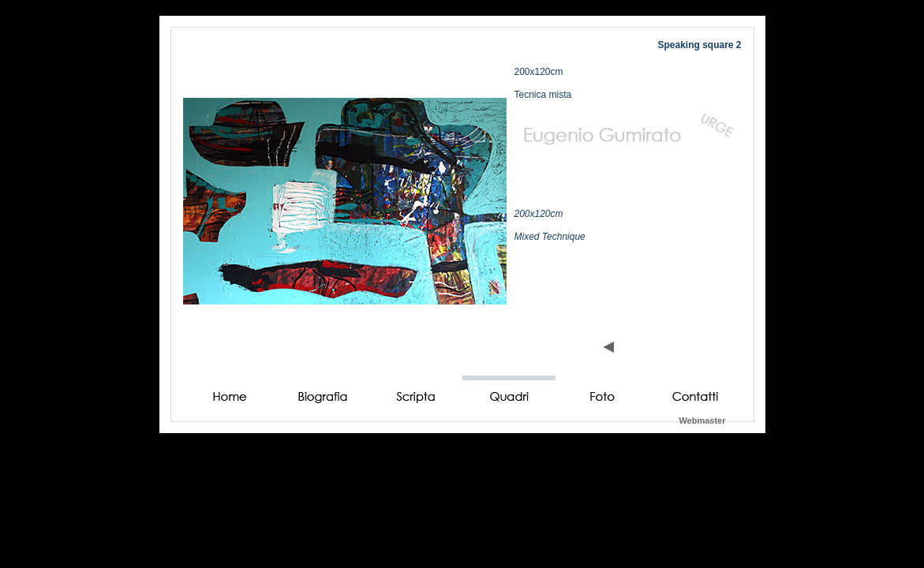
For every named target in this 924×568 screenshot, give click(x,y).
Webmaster (702, 420)
